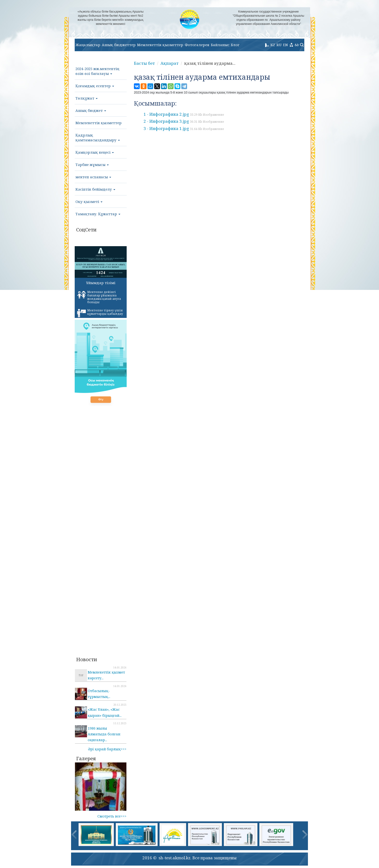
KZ (273, 45)
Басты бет (144, 63)
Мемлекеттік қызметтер (160, 45)
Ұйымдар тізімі (101, 283)
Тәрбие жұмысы (92, 165)
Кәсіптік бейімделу (95, 189)
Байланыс (220, 45)
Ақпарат (170, 63)
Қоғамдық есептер (95, 86)
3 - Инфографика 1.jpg (184, 128)
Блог (235, 45)
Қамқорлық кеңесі (95, 152)
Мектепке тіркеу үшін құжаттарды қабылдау (100, 313)
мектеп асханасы (93, 177)
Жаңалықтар (88, 45)
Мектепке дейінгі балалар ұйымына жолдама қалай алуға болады (99, 297)
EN (285, 45)
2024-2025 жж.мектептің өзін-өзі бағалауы (97, 71)
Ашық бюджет (91, 110)
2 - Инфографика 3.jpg (184, 121)
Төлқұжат (87, 98)
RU (279, 45)
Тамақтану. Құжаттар (98, 214)
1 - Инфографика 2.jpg (184, 114)
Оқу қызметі (89, 201)
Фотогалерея (197, 45)
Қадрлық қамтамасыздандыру (98, 137)
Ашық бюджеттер (119, 45)
